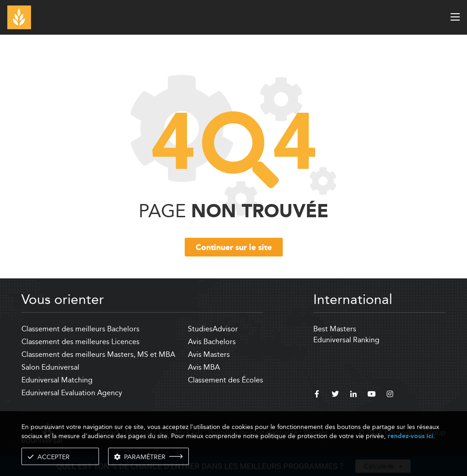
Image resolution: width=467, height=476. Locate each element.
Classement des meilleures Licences (80, 342)
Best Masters (335, 329)
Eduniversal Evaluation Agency (72, 393)
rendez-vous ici (410, 436)
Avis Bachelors (212, 342)
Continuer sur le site (234, 248)
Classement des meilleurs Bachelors (80, 329)
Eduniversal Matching (57, 380)
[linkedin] (353, 395)
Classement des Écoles (226, 380)
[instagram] (390, 395)
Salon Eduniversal (50, 367)
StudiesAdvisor (213, 329)
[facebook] (317, 395)
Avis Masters (209, 354)
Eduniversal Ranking (346, 340)
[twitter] (335, 395)
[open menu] (455, 17)
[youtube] (372, 395)
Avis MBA (204, 367)
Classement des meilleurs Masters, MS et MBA (98, 354)
